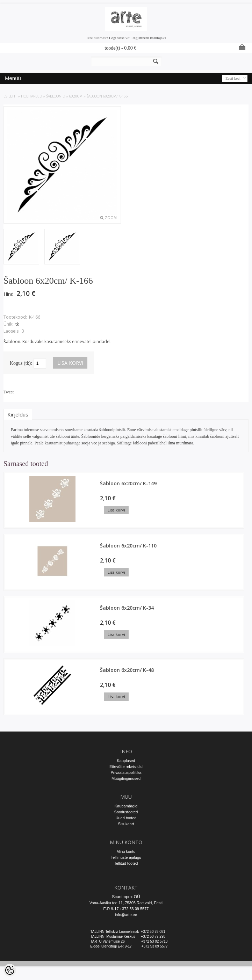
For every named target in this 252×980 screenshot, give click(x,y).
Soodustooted (126, 812)
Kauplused (126, 761)
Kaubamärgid (126, 806)
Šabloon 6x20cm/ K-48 (127, 670)
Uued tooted (126, 818)
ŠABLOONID (56, 96)
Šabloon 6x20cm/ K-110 (128, 546)
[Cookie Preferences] (10, 970)
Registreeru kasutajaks (149, 38)
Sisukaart (126, 824)
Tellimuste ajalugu (126, 857)
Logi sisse (117, 38)
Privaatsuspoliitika (126, 772)
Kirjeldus (18, 414)
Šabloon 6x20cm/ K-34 (127, 608)
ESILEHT (10, 96)
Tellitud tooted (126, 863)
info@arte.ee (126, 915)
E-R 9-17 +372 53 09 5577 (126, 909)
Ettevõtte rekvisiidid (126, 767)
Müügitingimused (126, 778)
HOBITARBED (31, 96)
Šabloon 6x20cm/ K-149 (128, 483)
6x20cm (76, 96)
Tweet (9, 392)
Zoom (111, 218)
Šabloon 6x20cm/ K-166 (107, 96)
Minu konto (126, 851)
